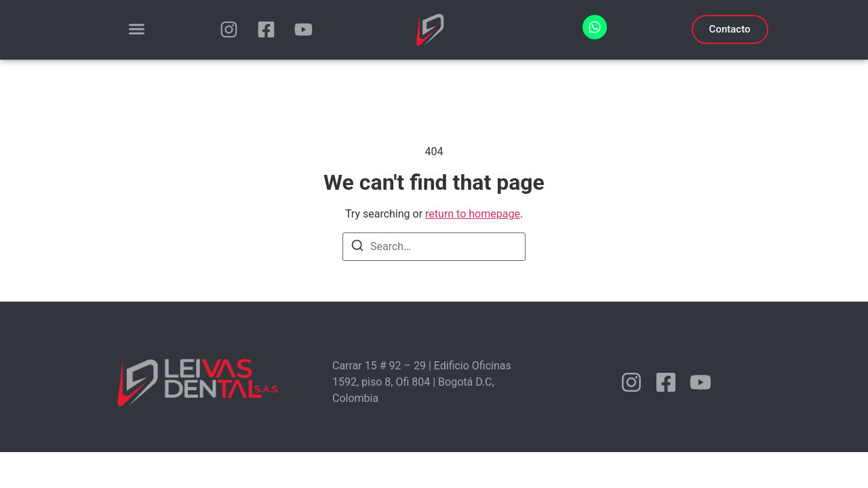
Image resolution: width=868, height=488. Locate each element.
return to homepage (473, 214)
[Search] (357, 248)
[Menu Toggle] (137, 29)
